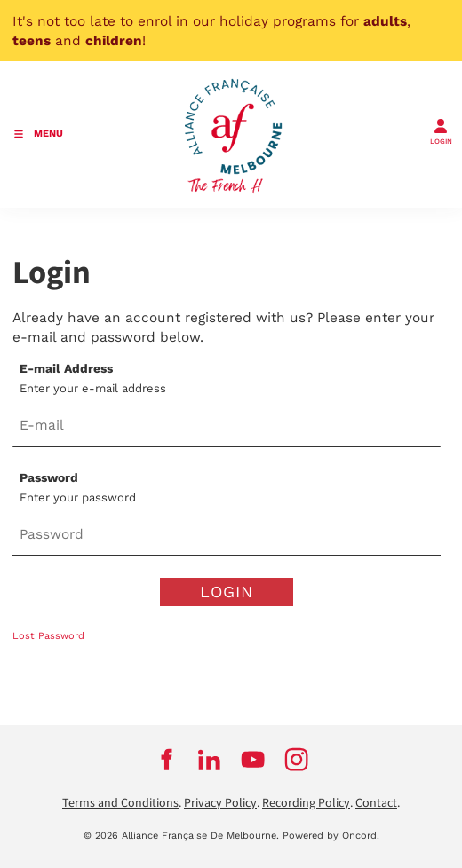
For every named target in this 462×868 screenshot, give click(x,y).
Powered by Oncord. (331, 836)
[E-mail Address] (227, 426)
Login (227, 592)
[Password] (227, 535)
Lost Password (48, 636)
